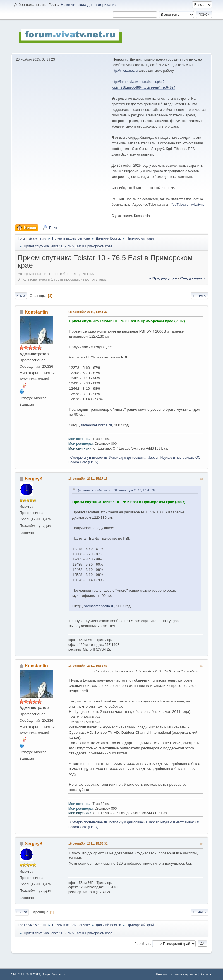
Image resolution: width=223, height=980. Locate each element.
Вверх (22, 912)
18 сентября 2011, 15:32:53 (88, 666)
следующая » (193, 278)
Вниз (21, 296)
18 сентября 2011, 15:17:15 (88, 479)
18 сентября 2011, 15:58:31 (88, 843)
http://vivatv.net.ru (125, 71)
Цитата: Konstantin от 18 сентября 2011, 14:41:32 (116, 490)
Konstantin (36, 312)
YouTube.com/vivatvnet (188, 205)
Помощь (162, 974)
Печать (200, 296)
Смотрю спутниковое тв (89, 458)
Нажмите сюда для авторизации (89, 5)
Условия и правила (184, 974)
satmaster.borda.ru (96, 425)
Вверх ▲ (206, 974)
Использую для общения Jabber (134, 458)
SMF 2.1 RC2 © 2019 (26, 974)
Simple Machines (53, 974)
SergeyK (34, 479)
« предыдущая (163, 278)
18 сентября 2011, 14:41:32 (88, 312)
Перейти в (142, 943)
